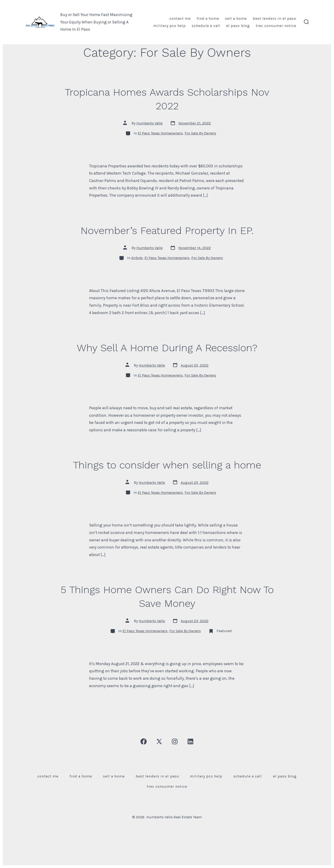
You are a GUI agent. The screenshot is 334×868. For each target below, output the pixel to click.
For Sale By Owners (200, 133)
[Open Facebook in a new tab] (144, 741)
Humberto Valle (149, 123)
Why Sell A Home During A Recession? (167, 348)
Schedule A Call (206, 26)
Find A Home (208, 18)
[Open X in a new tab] (159, 741)
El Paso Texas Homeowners (160, 133)
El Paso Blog (238, 26)
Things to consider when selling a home (167, 465)
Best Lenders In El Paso (275, 18)
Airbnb (137, 258)
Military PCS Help (170, 26)
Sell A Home (236, 18)
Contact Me (180, 18)
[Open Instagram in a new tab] (175, 741)
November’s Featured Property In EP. (167, 231)
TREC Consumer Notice (276, 26)
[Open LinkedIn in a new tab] (190, 741)
